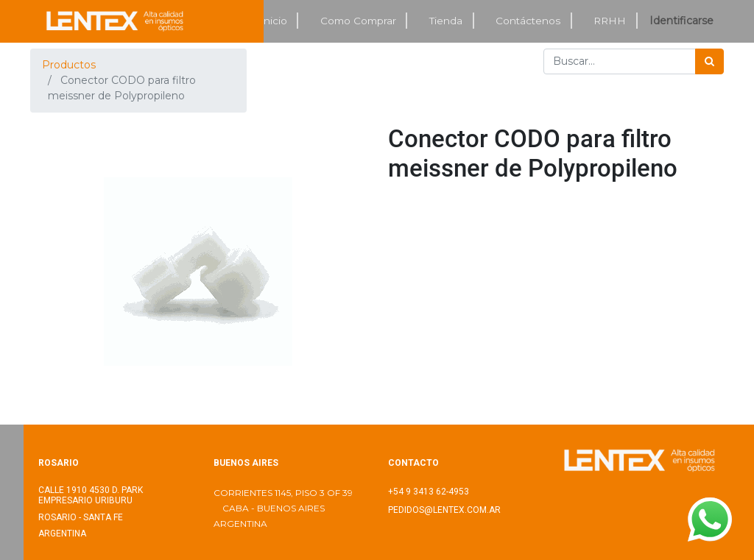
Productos (69, 65)
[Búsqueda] (709, 61)
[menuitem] (274, 21)
